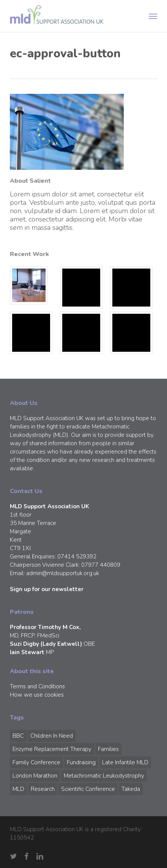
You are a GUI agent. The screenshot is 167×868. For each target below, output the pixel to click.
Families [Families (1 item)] (108, 749)
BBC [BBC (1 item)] (18, 736)
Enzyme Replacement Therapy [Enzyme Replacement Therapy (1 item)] (52, 749)
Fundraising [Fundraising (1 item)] (81, 762)
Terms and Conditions (37, 686)
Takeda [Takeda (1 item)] (131, 789)
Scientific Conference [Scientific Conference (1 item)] (88, 789)
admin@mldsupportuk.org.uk (63, 573)
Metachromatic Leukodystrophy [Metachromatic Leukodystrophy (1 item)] (104, 776)
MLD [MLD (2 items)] (18, 789)
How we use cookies (37, 695)
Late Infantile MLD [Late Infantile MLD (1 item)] (125, 762)
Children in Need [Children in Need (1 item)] (52, 736)
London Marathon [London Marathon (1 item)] (35, 776)
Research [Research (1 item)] (43, 789)
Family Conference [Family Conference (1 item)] (36, 762)
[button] (153, 16)
